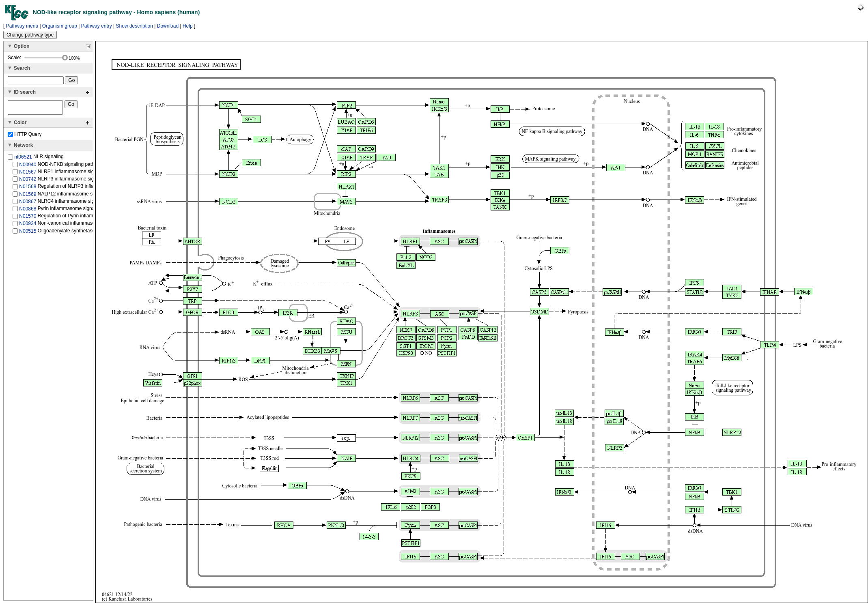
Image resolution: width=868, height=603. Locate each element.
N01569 (28, 196)
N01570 (28, 219)
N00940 (28, 167)
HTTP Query (25, 137)
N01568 (28, 189)
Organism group (60, 26)
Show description (135, 26)
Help (188, 26)
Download (168, 26)
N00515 (28, 234)
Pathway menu (22, 26)
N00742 (28, 182)
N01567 (28, 174)
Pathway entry (97, 26)
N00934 (28, 226)
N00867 (28, 204)
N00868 (28, 211)
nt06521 (23, 159)
